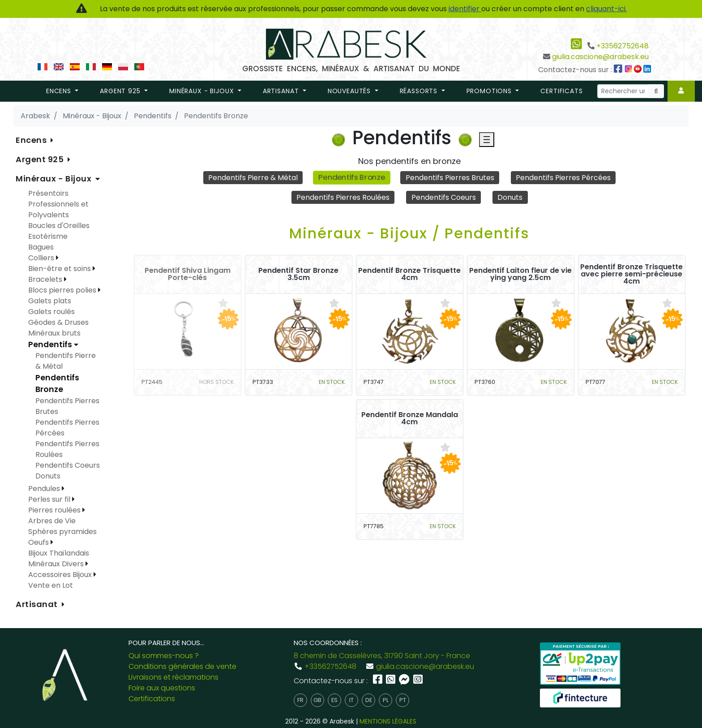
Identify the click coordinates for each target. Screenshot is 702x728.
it (351, 700)
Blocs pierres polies (63, 290)
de (369, 700)
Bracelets (46, 279)
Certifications (152, 699)
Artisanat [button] (282, 91)
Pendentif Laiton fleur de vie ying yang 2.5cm (520, 274)
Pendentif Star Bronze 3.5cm (298, 274)
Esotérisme (48, 236)
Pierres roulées (55, 510)
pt (403, 700)
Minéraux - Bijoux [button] (203, 91)
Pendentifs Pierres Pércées (563, 178)
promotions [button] (490, 91)
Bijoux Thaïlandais (59, 553)
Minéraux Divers (57, 564)
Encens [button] (60, 91)
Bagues (41, 247)
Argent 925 (41, 159)
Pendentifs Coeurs (444, 197)
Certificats (561, 91)
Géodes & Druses (58, 322)
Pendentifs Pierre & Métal (253, 178)
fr (300, 700)
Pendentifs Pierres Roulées (343, 197)
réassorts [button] (420, 91)
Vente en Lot (51, 585)
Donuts (510, 197)
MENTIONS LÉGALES (388, 721)
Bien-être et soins (60, 269)
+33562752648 (623, 46)
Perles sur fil (50, 499)
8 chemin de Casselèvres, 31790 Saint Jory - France (382, 656)
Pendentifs (51, 345)
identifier (465, 9)
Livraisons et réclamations (173, 677)
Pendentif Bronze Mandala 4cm (410, 418)
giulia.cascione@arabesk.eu (600, 57)
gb (317, 700)
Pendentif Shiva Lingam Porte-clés (188, 274)
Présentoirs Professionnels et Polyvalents (58, 204)
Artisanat (38, 604)
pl (386, 700)
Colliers (42, 258)
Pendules (45, 489)
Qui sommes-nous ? (164, 656)
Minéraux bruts (54, 333)
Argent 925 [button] (121, 91)
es (334, 700)
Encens (32, 140)
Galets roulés (51, 312)
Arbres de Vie (52, 521)
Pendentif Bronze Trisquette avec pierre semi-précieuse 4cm (631, 274)
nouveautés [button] (350, 91)
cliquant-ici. (606, 9)
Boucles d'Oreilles (59, 226)
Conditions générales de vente (182, 666)
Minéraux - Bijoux (55, 179)
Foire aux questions (162, 688)
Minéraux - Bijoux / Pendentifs (409, 233)
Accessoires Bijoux (61, 575)
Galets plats (50, 301)
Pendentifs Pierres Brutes (450, 178)
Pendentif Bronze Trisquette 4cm (409, 274)
